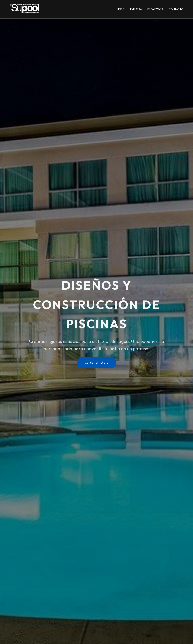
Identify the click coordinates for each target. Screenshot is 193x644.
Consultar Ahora (96, 362)
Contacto (176, 9)
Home (121, 9)
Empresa (136, 9)
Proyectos (155, 9)
